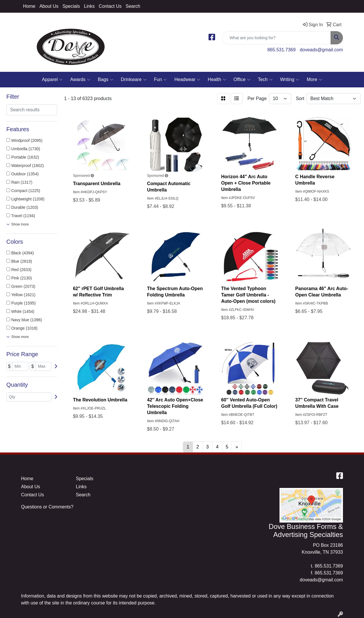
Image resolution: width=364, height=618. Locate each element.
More (314, 80)
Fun (161, 80)
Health (217, 80)
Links (89, 6)
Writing (290, 80)
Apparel (52, 80)
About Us (49, 6)
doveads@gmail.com (321, 50)
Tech (265, 80)
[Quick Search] (276, 38)
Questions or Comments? (47, 507)
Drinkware (134, 80)
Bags (105, 80)
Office (242, 80)
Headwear (187, 80)
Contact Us (110, 6)
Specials (71, 6)
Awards (80, 80)
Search (133, 6)
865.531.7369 (282, 50)
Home (29, 6)
